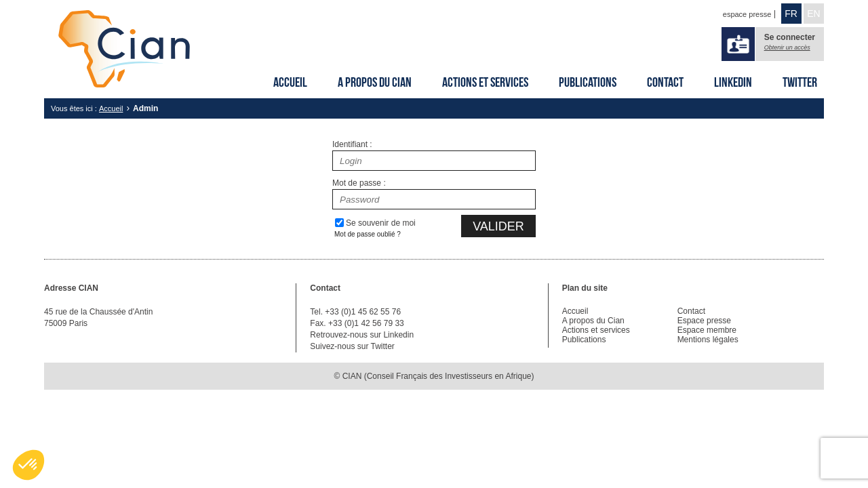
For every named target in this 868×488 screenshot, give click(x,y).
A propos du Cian (375, 82)
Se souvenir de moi (381, 223)
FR (791, 14)
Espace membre (707, 330)
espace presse (747, 14)
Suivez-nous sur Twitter (352, 346)
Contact (665, 82)
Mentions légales (708, 340)
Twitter (800, 82)
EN (813, 14)
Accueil (290, 82)
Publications (588, 82)
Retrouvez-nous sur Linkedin (362, 335)
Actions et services (485, 82)
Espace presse (704, 321)
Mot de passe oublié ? (368, 234)
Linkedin (733, 82)
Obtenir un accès (787, 47)
